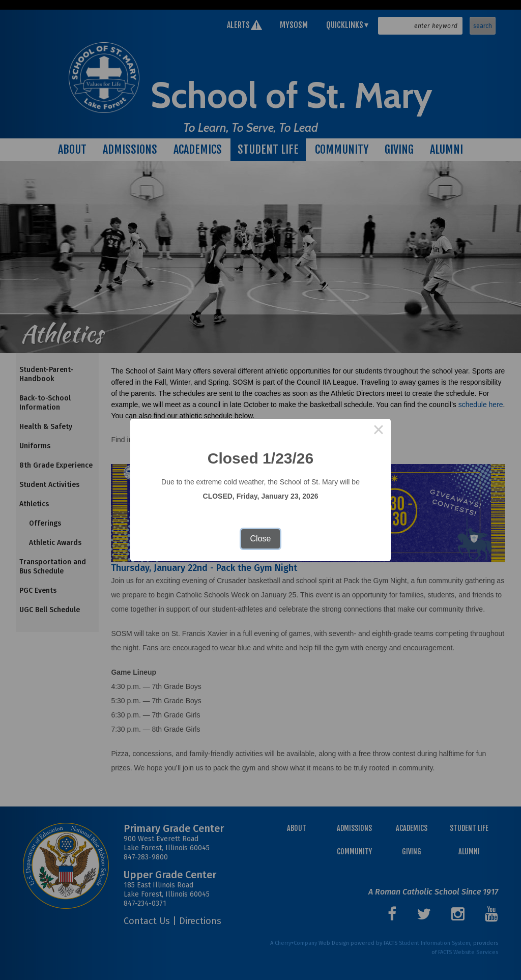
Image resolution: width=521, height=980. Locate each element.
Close (261, 539)
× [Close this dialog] (379, 431)
